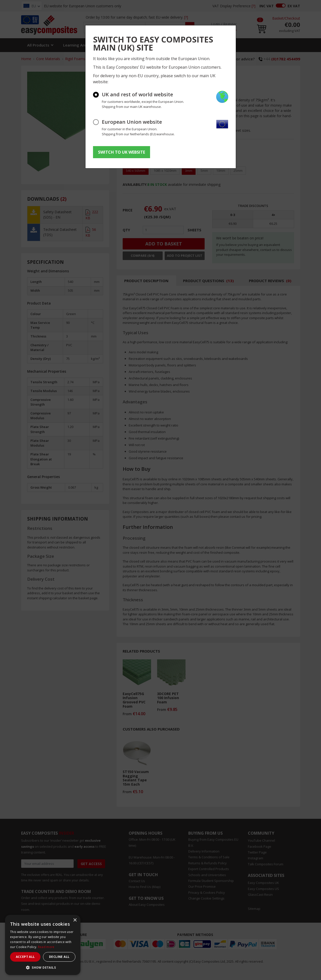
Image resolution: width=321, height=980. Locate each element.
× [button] (75, 920)
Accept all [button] (25, 957)
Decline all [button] (59, 957)
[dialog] (43, 945)
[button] (43, 967)
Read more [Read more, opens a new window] (46, 947)
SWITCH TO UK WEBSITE (122, 152)
